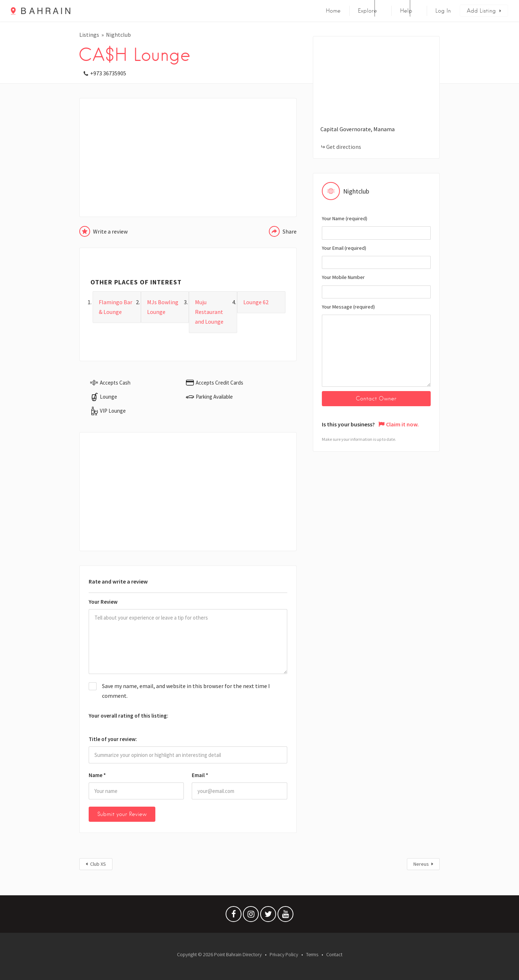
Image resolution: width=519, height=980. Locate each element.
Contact (334, 954)
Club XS (98, 864)
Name (97, 775)
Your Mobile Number (376, 286)
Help (406, 11)
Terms (312, 954)
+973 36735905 (108, 73)
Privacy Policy (284, 954)
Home (333, 11)
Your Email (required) (376, 257)
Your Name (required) (376, 227)
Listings (89, 35)
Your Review (103, 602)
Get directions (344, 147)
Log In (443, 11)
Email (200, 775)
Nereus (421, 864)
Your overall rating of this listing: (128, 716)
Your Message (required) (376, 345)
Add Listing (481, 11)
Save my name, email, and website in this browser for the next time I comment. (186, 691)
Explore (367, 11)
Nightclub (118, 35)
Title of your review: (113, 739)
